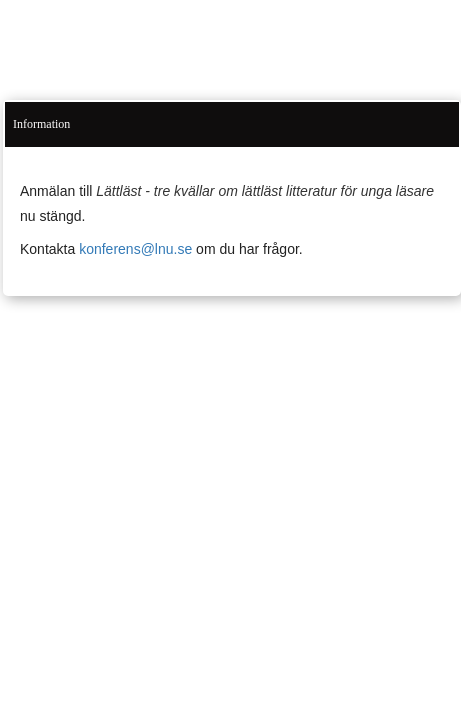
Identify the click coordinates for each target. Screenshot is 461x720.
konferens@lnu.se (135, 249)
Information (41, 124)
